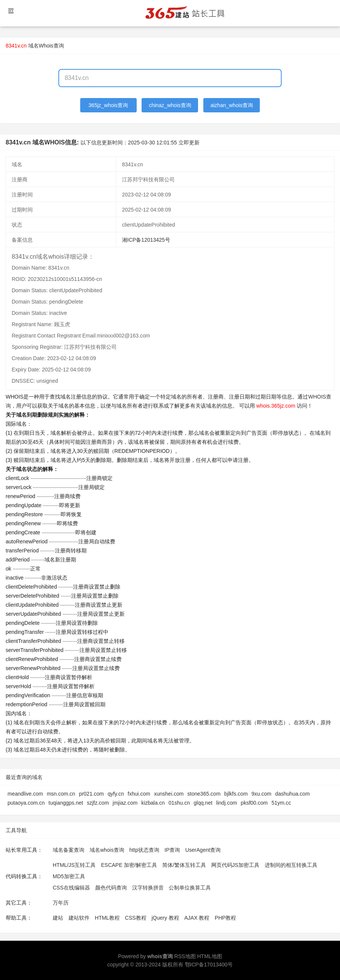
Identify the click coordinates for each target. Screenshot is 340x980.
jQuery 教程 (165, 918)
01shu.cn (179, 803)
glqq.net (203, 803)
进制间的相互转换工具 (291, 865)
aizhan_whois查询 (232, 105)
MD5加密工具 (69, 876)
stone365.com (204, 794)
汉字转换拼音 (148, 888)
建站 (58, 918)
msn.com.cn (61, 794)
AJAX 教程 (197, 918)
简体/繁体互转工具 (184, 865)
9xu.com (261, 794)
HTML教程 (107, 918)
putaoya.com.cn (26, 803)
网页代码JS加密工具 (235, 865)
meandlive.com (25, 794)
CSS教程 (136, 918)
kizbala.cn (153, 803)
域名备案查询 (69, 850)
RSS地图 (185, 956)
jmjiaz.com (125, 803)
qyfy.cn (116, 794)
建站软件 (79, 918)
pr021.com (91, 794)
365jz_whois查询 (108, 105)
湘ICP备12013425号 (146, 240)
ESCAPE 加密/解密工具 (129, 865)
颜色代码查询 (111, 888)
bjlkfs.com (236, 794)
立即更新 (189, 143)
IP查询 (172, 850)
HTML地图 (209, 956)
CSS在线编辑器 (71, 888)
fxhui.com (139, 794)
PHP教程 (225, 918)
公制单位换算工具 (190, 888)
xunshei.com (169, 794)
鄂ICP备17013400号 (209, 965)
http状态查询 (144, 850)
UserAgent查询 (203, 850)
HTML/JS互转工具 (74, 865)
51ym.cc (281, 803)
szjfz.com (98, 803)
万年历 (61, 903)
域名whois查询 (107, 850)
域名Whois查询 (46, 46)
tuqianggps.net (66, 803)
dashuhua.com (293, 794)
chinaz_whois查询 (170, 105)
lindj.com (226, 803)
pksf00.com (254, 803)
